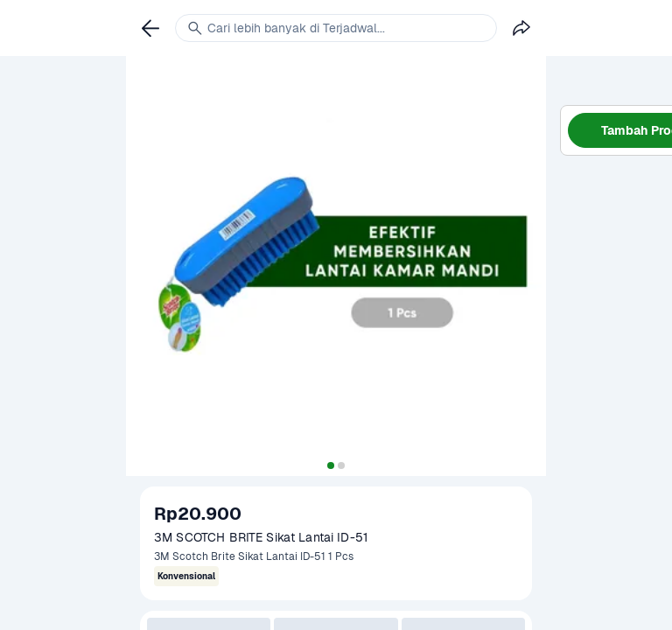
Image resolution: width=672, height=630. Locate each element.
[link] (150, 28)
